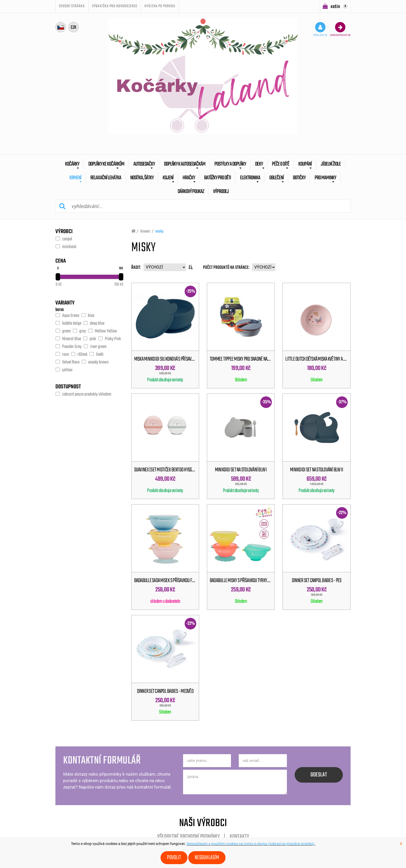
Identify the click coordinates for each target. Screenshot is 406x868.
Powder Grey (72, 347)
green (66, 331)
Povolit (174, 858)
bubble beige (72, 324)
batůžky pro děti (218, 178)
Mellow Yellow (106, 331)
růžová (82, 355)
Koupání (305, 164)
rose (66, 355)
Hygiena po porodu (160, 6)
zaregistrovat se (340, 29)
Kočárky (72, 164)
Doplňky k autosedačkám (185, 164)
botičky (299, 178)
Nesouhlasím (207, 858)
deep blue (97, 324)
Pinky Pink (113, 339)
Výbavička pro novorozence (115, 6)
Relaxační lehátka (106, 178)
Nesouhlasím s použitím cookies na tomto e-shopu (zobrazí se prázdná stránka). (251, 844)
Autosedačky (144, 164)
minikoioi (69, 247)
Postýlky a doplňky (230, 164)
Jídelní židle (331, 164)
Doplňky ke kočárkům (106, 164)
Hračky (189, 178)
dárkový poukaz (191, 192)
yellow (67, 370)
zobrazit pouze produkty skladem (87, 394)
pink (93, 339)
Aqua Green (71, 316)
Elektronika (250, 178)
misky (159, 232)
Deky (259, 164)
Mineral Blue (72, 339)
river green (98, 347)
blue (91, 316)
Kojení (168, 178)
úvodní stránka (72, 6)
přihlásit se (320, 29)
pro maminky (325, 178)
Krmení (75, 178)
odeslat (319, 775)
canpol (67, 239)
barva (60, 310)
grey (83, 331)
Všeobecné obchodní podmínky (189, 837)
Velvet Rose (71, 362)
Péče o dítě (281, 164)
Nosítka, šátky (142, 178)
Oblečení (277, 178)
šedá (100, 355)
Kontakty (239, 837)
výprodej (221, 192)
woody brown (98, 362)
